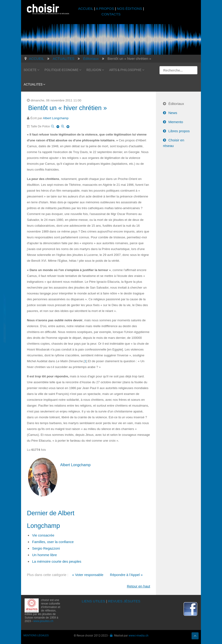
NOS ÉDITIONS (129, 9)
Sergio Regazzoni (46, 548)
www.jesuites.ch (43, 621)
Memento (176, 122)
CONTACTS (111, 14)
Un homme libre (44, 555)
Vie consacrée (43, 535)
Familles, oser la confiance (53, 542)
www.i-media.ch (139, 635)
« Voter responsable (88, 575)
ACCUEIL (86, 9)
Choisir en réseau (174, 143)
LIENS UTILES (93, 601)
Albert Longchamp (56, 118)
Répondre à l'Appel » (126, 575)
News (173, 113)
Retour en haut (139, 586)
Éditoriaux (176, 104)
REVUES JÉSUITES (124, 601)
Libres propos (179, 131)
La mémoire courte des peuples (57, 561)
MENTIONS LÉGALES (36, 635)
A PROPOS (105, 9)
